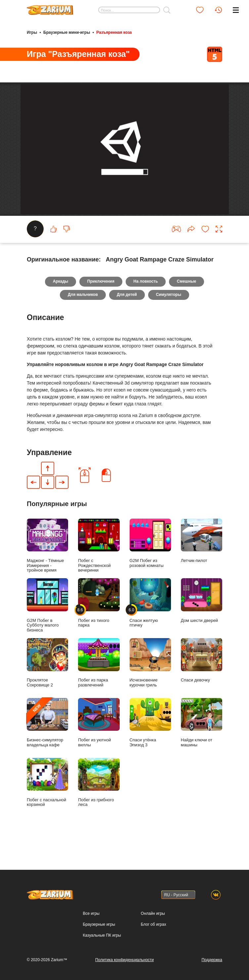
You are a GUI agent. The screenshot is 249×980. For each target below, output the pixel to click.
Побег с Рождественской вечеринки (99, 570)
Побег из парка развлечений (99, 687)
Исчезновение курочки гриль (150, 687)
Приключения (101, 306)
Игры (32, 32)
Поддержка (212, 960)
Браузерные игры (99, 924)
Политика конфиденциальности (124, 960)
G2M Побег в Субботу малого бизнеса (47, 630)
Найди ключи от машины (202, 747)
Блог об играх (154, 924)
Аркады (60, 306)
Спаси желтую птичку (150, 627)
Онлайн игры (153, 913)
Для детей (127, 319)
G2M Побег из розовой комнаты (150, 567)
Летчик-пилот (202, 565)
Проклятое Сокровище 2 (47, 687)
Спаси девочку (202, 684)
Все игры (91, 913)
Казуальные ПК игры (102, 935)
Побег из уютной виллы (99, 747)
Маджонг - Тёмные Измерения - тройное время (47, 570)
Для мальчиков (83, 319)
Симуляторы (169, 319)
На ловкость (146, 306)
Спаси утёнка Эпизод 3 (150, 747)
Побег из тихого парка (99, 627)
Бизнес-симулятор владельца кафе (47, 747)
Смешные (187, 306)
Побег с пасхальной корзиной (47, 806)
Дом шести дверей (202, 625)
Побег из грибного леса (99, 806)
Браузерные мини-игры (67, 32)
